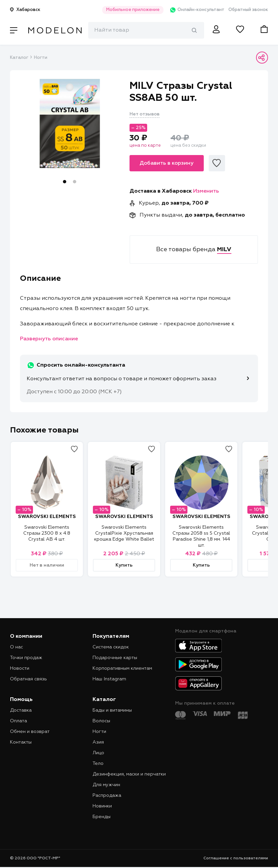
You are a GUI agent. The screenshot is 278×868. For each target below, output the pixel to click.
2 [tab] (75, 182)
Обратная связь (28, 679)
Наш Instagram (109, 679)
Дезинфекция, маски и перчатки (129, 774)
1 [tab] (65, 182)
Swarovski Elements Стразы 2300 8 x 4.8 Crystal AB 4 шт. (47, 533)
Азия (98, 742)
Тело (98, 764)
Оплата (18, 721)
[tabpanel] (70, 123)
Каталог (19, 58)
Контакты (21, 742)
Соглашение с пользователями (236, 858)
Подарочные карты (115, 658)
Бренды (102, 817)
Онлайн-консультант (193, 10)
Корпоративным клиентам (122, 668)
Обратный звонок (248, 10)
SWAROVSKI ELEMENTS (47, 517)
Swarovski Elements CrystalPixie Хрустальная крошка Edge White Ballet (124, 533)
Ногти (41, 58)
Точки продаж (26, 658)
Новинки (102, 806)
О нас (16, 647)
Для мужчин (106, 785)
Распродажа (107, 795)
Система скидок (111, 647)
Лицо (98, 753)
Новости (20, 668)
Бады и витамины (112, 710)
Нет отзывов (144, 114)
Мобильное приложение (126, 10)
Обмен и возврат (30, 732)
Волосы (101, 721)
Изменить (206, 191)
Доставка (21, 710)
